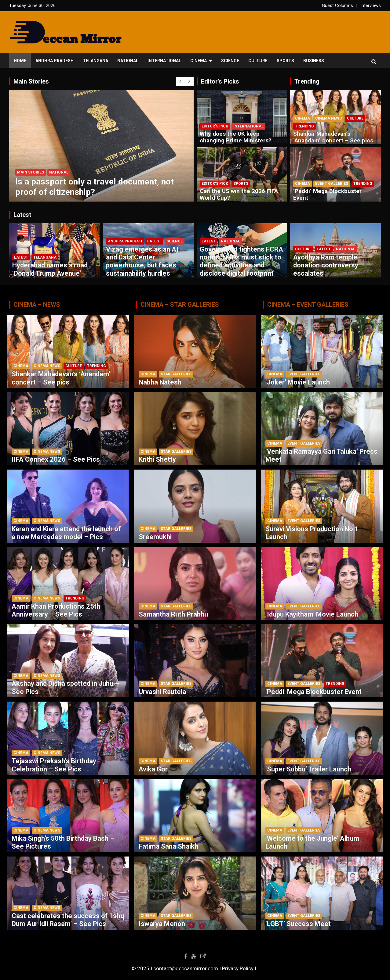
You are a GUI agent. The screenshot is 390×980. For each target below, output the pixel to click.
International (164, 61)
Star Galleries (176, 374)
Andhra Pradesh (55, 61)
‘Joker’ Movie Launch (298, 382)
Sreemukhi (155, 537)
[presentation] (180, 81)
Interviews (371, 5)
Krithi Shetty (157, 459)
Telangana (95, 61)
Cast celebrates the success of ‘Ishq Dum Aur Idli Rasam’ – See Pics (68, 920)
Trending (304, 126)
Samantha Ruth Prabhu (173, 614)
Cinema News (328, 118)
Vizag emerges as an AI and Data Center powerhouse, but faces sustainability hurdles (142, 261)
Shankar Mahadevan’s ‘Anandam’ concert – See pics (333, 137)
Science (230, 61)
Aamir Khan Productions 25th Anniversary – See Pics (56, 610)
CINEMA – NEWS (37, 305)
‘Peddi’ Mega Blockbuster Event (327, 195)
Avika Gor (153, 769)
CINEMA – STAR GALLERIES (180, 305)
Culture (258, 61)
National (128, 61)
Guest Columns (337, 5)
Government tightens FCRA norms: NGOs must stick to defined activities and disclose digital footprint (241, 261)
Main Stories (31, 172)
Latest (21, 257)
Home (20, 61)
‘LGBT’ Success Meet (298, 924)
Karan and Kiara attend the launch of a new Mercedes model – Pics (66, 533)
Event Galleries (332, 184)
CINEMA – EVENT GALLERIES (308, 305)
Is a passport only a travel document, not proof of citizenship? (95, 187)
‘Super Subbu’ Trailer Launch (308, 769)
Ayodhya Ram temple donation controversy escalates (326, 265)
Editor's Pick (215, 126)
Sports (285, 61)
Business (314, 61)
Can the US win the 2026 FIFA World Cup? (239, 195)
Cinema (199, 61)
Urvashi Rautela (162, 692)
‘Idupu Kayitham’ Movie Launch (312, 614)
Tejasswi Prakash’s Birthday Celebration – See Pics (54, 765)
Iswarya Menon (162, 924)
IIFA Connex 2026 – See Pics (56, 459)
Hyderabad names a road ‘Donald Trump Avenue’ (50, 269)
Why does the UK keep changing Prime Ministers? (235, 137)
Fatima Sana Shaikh (168, 846)
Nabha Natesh (160, 382)
